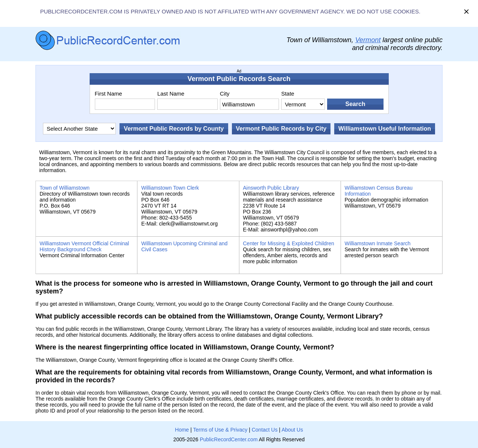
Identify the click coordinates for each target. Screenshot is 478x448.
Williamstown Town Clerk (170, 188)
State (288, 94)
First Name (108, 94)
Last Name (171, 94)
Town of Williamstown (65, 188)
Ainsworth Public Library (271, 188)
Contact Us (265, 430)
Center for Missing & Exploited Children (289, 243)
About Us (292, 430)
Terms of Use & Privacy (220, 430)
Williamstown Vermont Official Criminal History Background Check (84, 246)
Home (182, 430)
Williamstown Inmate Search (378, 243)
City (225, 94)
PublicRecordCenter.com (229, 439)
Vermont (368, 40)
